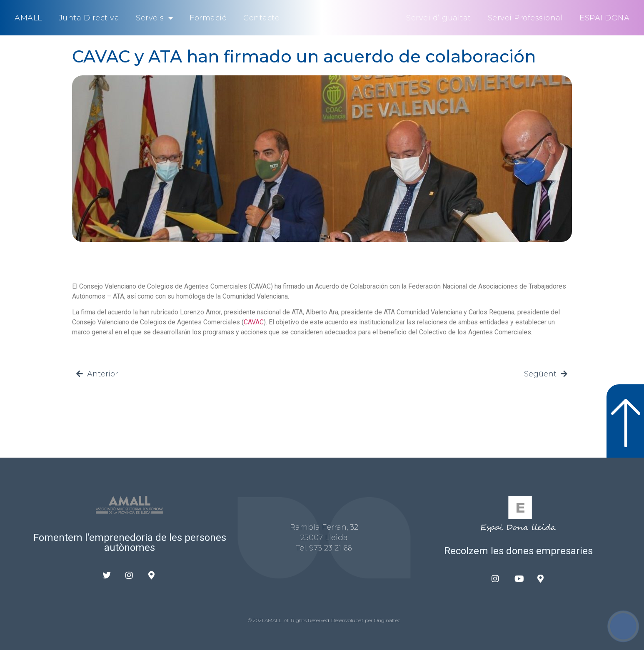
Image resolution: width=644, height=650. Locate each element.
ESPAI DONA (604, 18)
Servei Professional (525, 18)
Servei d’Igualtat (439, 18)
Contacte (261, 18)
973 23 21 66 (331, 548)
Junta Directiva (89, 18)
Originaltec (387, 620)
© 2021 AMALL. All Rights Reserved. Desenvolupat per (311, 620)
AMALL (28, 18)
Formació (208, 18)
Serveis (154, 18)
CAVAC (254, 322)
